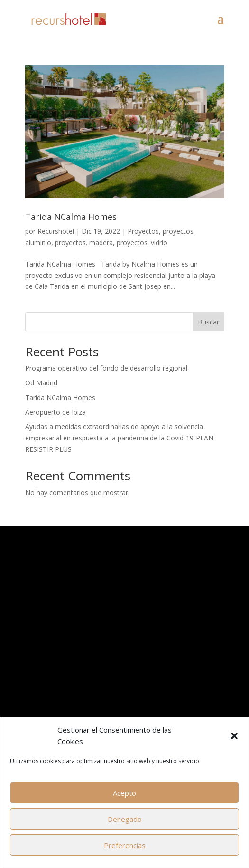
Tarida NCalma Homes (71, 217)
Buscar (208, 322)
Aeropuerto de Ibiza (55, 412)
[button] (234, 736)
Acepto (124, 793)
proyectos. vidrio (142, 243)
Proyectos (143, 231)
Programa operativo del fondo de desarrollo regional (106, 368)
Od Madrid (41, 383)
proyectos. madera (84, 243)
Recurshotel (56, 231)
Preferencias (125, 845)
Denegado (125, 819)
